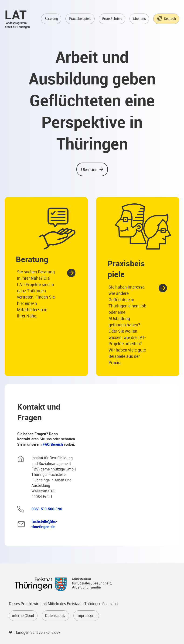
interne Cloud (23, 616)
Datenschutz (55, 616)
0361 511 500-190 (47, 509)
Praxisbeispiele (80, 19)
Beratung (51, 19)
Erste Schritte (112, 19)
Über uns (139, 19)
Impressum (86, 616)
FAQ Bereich (53, 445)
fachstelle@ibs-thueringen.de (44, 524)
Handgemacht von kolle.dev (37, 633)
